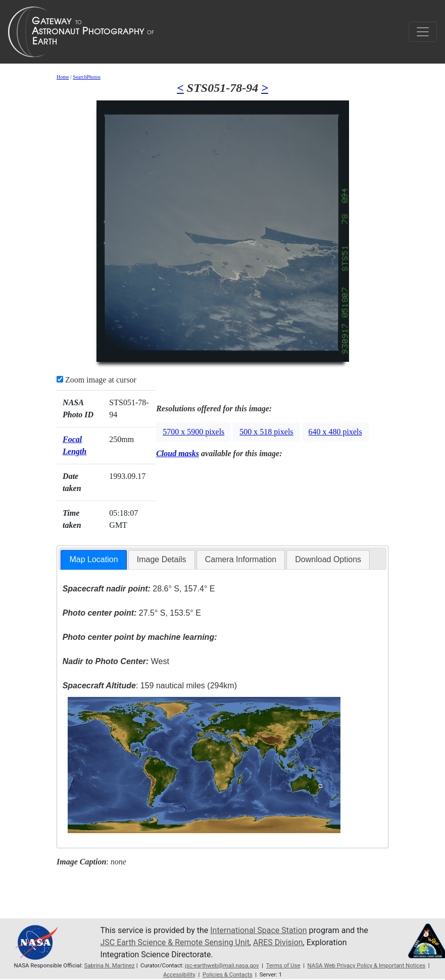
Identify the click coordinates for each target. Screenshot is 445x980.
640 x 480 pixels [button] (335, 432)
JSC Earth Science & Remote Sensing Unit (175, 942)
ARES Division (279, 942)
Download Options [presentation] (328, 559)
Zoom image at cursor (96, 380)
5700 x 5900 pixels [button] (193, 432)
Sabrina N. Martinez (110, 965)
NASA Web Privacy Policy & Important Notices (367, 965)
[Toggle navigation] (423, 32)
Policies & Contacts (228, 974)
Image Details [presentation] (162, 559)
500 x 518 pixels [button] (266, 432)
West (116, 661)
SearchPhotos (86, 77)
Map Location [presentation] (93, 559)
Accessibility (179, 974)
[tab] (93, 560)
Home (63, 77)
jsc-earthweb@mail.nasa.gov (222, 965)
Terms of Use (283, 965)
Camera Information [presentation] (241, 559)
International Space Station (259, 930)
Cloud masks (178, 453)
